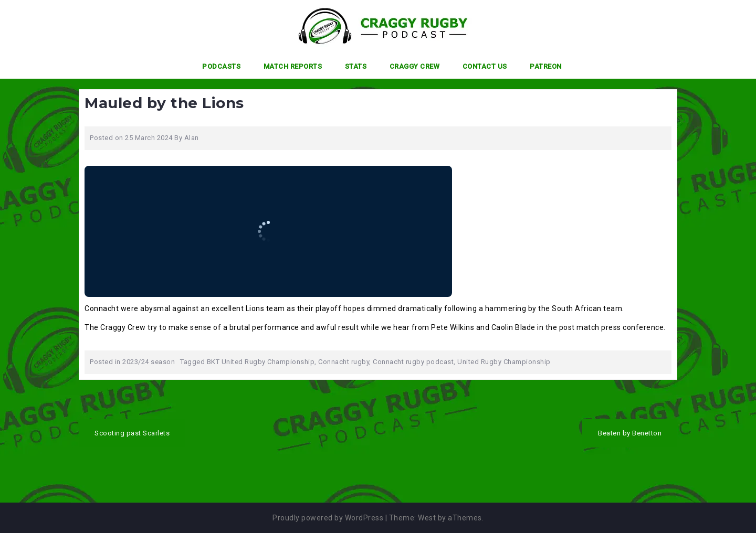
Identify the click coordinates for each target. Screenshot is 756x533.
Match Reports (293, 66)
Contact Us (485, 66)
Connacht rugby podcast (413, 362)
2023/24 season (149, 362)
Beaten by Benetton (630, 433)
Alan (192, 138)
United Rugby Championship (504, 362)
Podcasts (221, 66)
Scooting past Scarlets (132, 433)
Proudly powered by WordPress (328, 518)
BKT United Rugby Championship (261, 362)
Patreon (546, 66)
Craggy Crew (415, 66)
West (427, 518)
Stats (356, 66)
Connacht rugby (344, 362)
